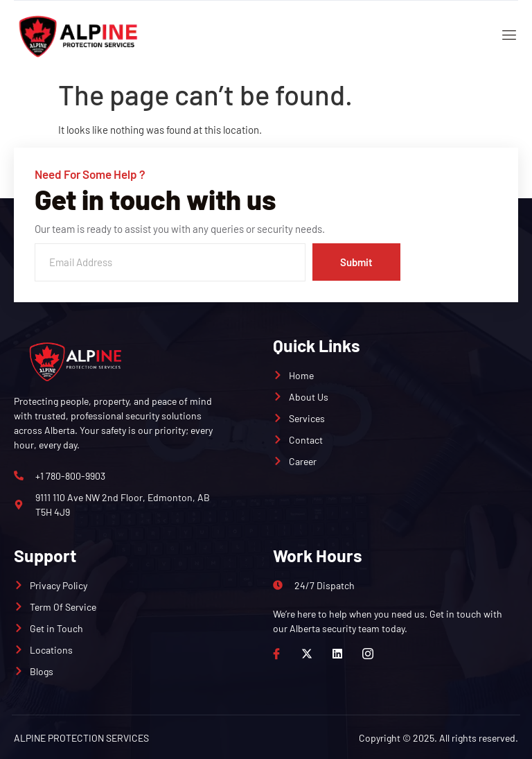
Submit (356, 262)
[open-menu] (506, 36)
